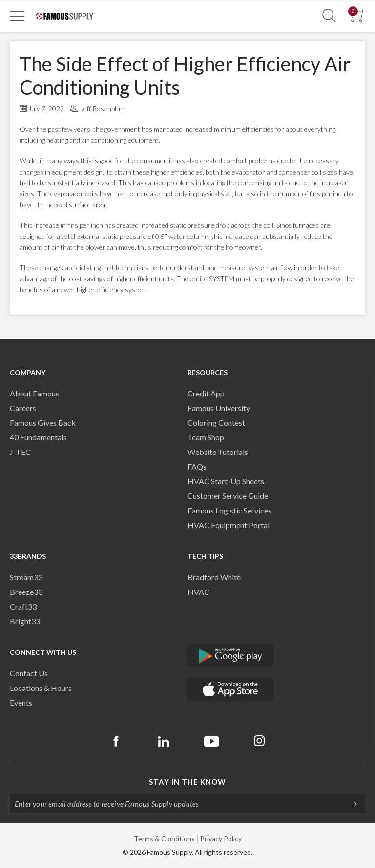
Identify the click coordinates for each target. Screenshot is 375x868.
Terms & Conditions (164, 838)
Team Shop (206, 437)
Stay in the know (187, 782)
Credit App (206, 393)
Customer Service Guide (228, 496)
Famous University (219, 408)
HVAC (198, 592)
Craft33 (23, 606)
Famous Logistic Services (229, 510)
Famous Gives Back (43, 423)
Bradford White (214, 577)
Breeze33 (26, 592)
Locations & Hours (41, 688)
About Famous (34, 393)
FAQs (197, 466)
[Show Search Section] (329, 16)
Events (21, 702)
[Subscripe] (351, 804)
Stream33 (26, 577)
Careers (23, 408)
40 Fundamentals (38, 437)
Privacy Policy (221, 838)
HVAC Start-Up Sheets (226, 481)
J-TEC (20, 452)
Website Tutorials (218, 452)
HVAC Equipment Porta (228, 525)
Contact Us (29, 673)
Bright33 (25, 621)
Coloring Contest (216, 423)
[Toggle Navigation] (17, 16)
